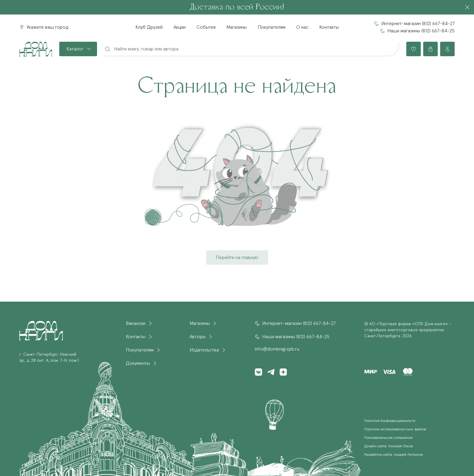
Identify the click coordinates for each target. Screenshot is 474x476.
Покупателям (271, 27)
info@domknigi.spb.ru (277, 349)
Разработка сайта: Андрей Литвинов (394, 455)
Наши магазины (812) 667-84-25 (421, 31)
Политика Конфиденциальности (390, 421)
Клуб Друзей (149, 27)
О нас (302, 27)
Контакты (329, 27)
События (206, 27)
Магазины (237, 27)
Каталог (75, 49)
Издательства (204, 350)
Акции (180, 27)
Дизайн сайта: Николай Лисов (389, 446)
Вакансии (136, 323)
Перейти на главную (237, 257)
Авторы (198, 337)
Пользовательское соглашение (388, 438)
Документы (138, 363)
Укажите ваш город (47, 27)
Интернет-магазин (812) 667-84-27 (418, 24)
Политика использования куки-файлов (395, 429)
